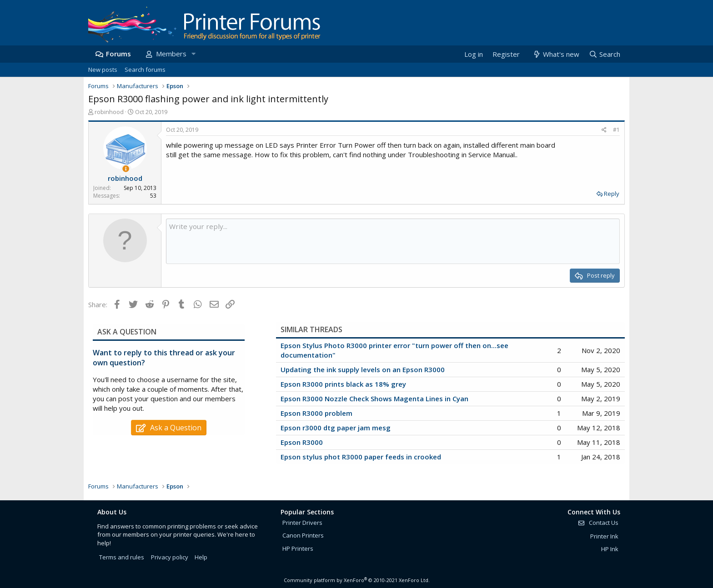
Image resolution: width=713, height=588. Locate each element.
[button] (193, 54)
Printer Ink (604, 536)
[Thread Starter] (126, 169)
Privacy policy (170, 557)
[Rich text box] (393, 241)
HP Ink (610, 549)
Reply (612, 194)
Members (171, 54)
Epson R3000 (302, 442)
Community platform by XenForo (357, 580)
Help (201, 557)
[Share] (604, 130)
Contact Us (598, 523)
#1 (616, 130)
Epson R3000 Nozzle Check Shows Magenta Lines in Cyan (374, 399)
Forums (118, 54)
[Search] (604, 54)
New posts (103, 70)
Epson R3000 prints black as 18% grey (343, 384)
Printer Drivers (302, 523)
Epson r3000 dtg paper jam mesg (336, 428)
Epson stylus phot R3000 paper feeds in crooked (361, 457)
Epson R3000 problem (316, 413)
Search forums (145, 70)
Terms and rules (122, 557)
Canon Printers (303, 535)
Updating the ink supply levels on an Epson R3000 (363, 369)
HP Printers (298, 548)
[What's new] (555, 54)
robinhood (109, 112)
